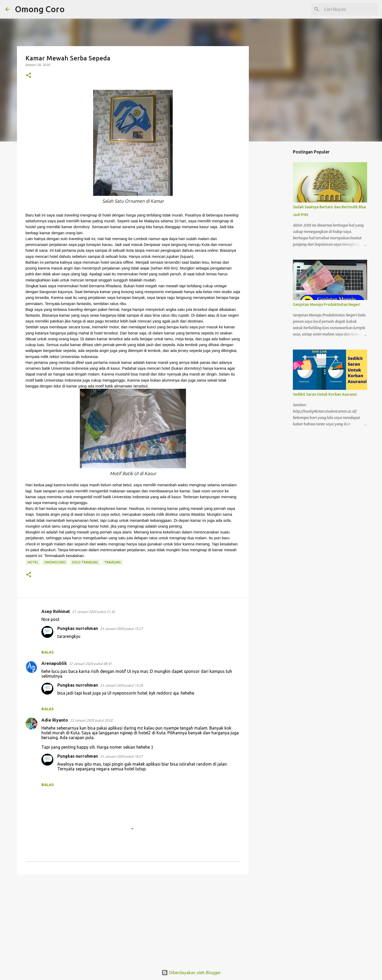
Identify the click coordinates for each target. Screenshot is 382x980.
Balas (48, 652)
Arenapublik (54, 663)
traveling (113, 562)
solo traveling (85, 562)
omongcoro (55, 562)
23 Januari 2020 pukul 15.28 (121, 685)
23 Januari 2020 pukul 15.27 (121, 629)
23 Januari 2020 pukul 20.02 (91, 720)
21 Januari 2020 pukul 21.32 (94, 612)
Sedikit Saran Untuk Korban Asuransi (325, 394)
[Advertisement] (133, 920)
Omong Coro (40, 9)
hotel (33, 562)
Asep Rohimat (56, 611)
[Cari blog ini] (350, 9)
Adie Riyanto (55, 720)
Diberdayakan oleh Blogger (191, 973)
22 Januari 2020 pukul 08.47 (90, 664)
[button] (29, 76)
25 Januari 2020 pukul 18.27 (121, 756)
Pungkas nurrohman (78, 628)
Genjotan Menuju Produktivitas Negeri (327, 304)
